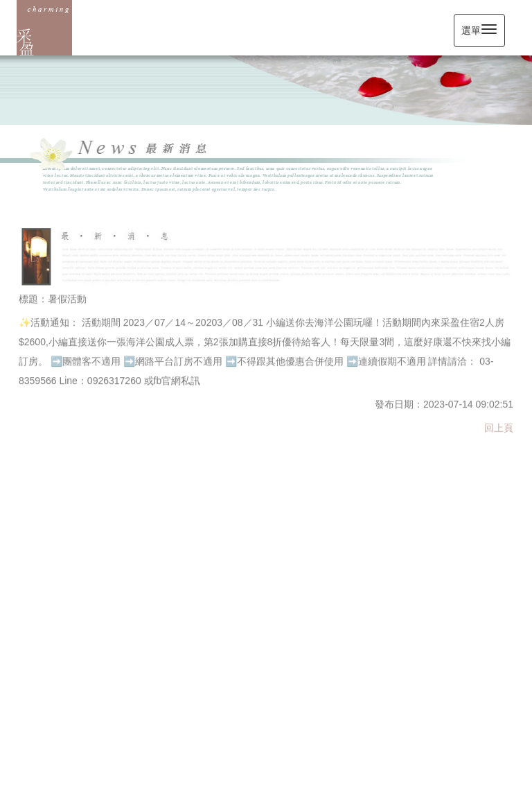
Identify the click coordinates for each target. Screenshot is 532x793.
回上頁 (499, 427)
